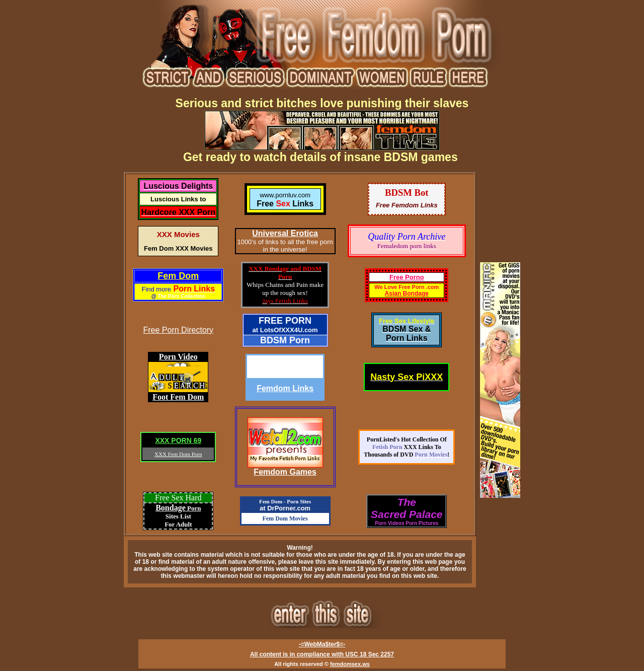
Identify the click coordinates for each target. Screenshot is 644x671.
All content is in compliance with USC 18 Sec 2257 (322, 654)
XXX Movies (178, 234)
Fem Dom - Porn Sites (285, 501)
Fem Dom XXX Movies (178, 248)
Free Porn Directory (179, 330)
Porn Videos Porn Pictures (407, 523)
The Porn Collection (181, 296)
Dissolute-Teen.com (285, 367)
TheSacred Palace (407, 508)
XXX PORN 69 (178, 440)
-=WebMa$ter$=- (322, 644)
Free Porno (407, 277)
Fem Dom (178, 276)
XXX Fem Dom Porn (178, 454)
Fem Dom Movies (285, 518)
